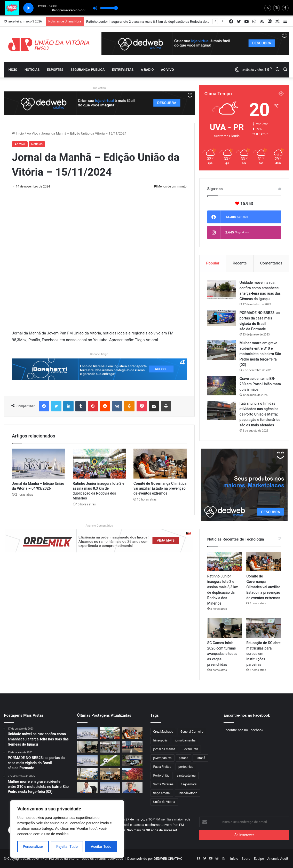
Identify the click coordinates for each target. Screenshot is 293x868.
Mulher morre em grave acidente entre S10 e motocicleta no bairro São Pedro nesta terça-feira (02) (260, 354)
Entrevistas (123, 70)
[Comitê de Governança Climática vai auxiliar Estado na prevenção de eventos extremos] (160, 464)
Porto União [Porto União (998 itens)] (161, 776)
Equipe (259, 859)
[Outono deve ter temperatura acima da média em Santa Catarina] (132, 774)
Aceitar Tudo (101, 847)
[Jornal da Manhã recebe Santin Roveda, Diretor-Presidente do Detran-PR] (132, 788)
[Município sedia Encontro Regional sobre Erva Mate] (110, 774)
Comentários (271, 263)
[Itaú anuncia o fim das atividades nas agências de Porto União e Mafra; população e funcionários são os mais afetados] (221, 410)
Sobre (246, 859)
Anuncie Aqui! (278, 859)
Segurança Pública (88, 70)
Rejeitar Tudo (67, 847)
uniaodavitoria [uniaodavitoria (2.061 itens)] (187, 793)
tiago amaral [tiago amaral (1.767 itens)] (162, 793)
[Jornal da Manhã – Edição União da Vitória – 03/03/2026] (87, 760)
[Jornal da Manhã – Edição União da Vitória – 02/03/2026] (110, 788)
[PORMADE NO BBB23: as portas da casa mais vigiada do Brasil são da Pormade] (221, 318)
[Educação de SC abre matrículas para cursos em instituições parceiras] (264, 628)
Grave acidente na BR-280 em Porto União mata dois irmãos (260, 384)
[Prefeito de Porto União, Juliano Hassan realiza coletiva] (87, 788)
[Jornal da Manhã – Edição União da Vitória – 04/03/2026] (38, 464)
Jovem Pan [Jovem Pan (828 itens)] (190, 749)
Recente (240, 263)
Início (12, 70)
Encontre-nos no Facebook (243, 730)
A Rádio (147, 70)
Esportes (55, 70)
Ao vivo (167, 70)
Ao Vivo (33, 133)
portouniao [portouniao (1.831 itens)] (186, 767)
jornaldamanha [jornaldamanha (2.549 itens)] (185, 740)
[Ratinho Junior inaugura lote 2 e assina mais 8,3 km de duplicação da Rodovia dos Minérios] (99, 464)
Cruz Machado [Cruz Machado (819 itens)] (163, 732)
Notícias (32, 70)
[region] (67, 829)
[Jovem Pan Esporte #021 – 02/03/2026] (110, 760)
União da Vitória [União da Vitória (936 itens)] (164, 802)
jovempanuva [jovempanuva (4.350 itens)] (163, 758)
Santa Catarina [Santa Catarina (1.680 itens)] (164, 784)
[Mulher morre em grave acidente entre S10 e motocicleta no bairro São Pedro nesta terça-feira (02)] (221, 350)
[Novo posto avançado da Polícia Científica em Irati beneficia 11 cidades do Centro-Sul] (132, 760)
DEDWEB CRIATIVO (168, 859)
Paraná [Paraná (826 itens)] (200, 758)
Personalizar (33, 847)
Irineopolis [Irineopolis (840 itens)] (161, 740)
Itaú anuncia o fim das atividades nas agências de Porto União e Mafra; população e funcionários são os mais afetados (260, 414)
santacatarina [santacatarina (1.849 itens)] (186, 776)
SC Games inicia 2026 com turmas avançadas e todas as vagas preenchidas (222, 654)
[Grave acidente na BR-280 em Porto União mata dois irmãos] (221, 386)
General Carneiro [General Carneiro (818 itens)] (192, 732)
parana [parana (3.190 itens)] (184, 758)
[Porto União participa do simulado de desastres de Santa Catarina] (132, 747)
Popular (213, 263)
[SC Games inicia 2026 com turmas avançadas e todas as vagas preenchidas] (225, 628)
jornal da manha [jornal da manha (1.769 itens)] (164, 749)
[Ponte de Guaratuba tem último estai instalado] (87, 774)
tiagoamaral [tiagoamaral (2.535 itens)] (189, 784)
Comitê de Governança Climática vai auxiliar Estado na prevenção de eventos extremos (160, 488)
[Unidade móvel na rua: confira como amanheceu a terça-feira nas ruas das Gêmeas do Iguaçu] (221, 290)
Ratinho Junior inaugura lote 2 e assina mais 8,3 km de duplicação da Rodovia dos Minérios (154, 22)
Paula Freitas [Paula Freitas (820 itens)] (162, 767)
